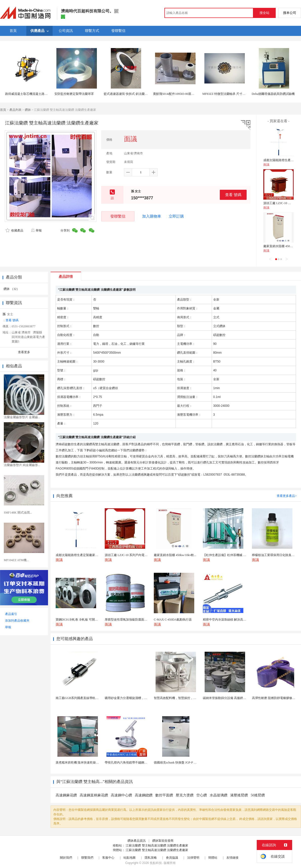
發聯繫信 (118, 216)
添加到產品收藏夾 (17, 621)
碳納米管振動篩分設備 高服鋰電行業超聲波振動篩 (237, 698)
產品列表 (15, 110)
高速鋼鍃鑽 (144, 795)
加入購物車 (152, 216)
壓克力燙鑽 (185, 795)
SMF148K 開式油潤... (18, 513)
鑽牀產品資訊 (137, 841)
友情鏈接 (232, 858)
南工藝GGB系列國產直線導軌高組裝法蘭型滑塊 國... (91, 698)
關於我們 (66, 858)
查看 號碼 (233, 195)
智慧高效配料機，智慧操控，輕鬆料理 (180, 698)
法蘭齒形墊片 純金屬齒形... (22, 465)
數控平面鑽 (164, 795)
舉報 (36, 230)
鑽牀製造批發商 (163, 841)
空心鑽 (202, 795)
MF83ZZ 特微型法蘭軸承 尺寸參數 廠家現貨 (232, 94)
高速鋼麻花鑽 (66, 795)
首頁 (3, 110)
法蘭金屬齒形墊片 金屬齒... (22, 417)
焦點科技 (156, 863)
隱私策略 (151, 858)
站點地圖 (130, 858)
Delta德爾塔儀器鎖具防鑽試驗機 (273, 94)
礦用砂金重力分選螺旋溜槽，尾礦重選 (131, 698)
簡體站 (213, 858)
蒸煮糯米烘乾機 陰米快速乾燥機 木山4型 (83, 763)
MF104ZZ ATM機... (16, 560)
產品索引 (11, 614)
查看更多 (24, 352)
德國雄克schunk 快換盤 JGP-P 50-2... (178, 763)
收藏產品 (14, 230)
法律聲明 (193, 858)
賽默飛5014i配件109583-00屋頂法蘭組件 (180, 94)
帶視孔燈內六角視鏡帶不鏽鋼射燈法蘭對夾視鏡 (137, 763)
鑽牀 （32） (12, 289)
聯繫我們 (87, 858)
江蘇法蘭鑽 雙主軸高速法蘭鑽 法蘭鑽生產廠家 (157, 845)
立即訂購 (176, 216)
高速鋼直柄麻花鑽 (94, 795)
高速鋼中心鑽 (121, 795)
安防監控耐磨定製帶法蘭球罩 (74, 94)
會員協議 (172, 858)
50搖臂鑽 (258, 795)
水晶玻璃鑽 (219, 795)
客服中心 (108, 858)
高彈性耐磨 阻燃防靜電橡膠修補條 (275, 698)
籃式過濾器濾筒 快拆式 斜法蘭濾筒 (127, 94)
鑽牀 (28, 110)
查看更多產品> (287, 496)
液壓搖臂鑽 (239, 795)
